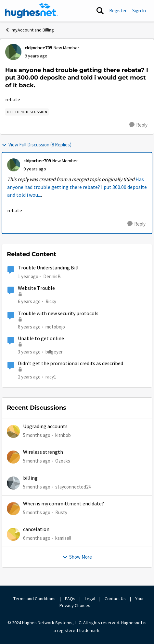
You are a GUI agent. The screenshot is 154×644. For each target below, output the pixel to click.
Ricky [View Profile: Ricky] (51, 301)
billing (30, 478)
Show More (77, 557)
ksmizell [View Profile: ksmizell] (63, 538)
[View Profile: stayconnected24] (13, 483)
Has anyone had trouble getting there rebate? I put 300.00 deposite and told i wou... (77, 187)
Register (118, 11)
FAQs (70, 599)
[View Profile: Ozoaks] (13, 457)
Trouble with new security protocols (58, 314)
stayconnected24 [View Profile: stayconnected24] (73, 486)
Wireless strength (43, 452)
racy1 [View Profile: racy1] (51, 377)
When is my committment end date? (64, 504)
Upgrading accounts (45, 427)
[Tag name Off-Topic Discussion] (27, 112)
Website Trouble (36, 288)
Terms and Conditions (34, 599)
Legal (90, 599)
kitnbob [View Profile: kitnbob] (63, 435)
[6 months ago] (37, 538)
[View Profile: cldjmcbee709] (13, 52)
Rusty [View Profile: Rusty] (61, 512)
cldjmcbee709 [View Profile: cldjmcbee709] (38, 48)
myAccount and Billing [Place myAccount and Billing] (29, 30)
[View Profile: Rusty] (13, 509)
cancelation (36, 529)
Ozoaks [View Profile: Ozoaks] (63, 461)
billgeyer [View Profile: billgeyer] (54, 352)
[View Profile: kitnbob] (13, 431)
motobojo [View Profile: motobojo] (55, 326)
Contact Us (115, 599)
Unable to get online (41, 339)
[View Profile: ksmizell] (13, 534)
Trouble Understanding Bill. (49, 268)
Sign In (139, 11)
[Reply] (138, 125)
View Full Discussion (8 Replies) (37, 145)
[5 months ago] (37, 435)
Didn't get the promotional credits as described (71, 364)
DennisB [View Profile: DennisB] (52, 276)
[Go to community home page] (32, 11)
